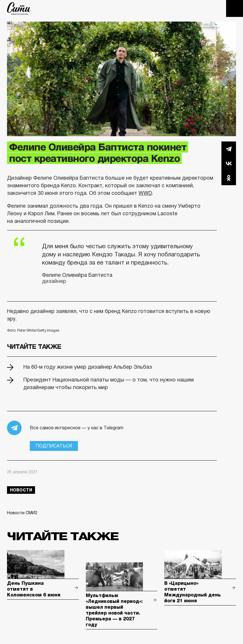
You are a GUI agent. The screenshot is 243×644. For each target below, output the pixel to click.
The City (19, 8)
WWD (145, 193)
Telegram (229, 149)
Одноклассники (229, 178)
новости (21, 490)
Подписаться (54, 446)
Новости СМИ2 (22, 513)
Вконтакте (229, 163)
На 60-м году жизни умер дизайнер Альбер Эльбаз (88, 367)
